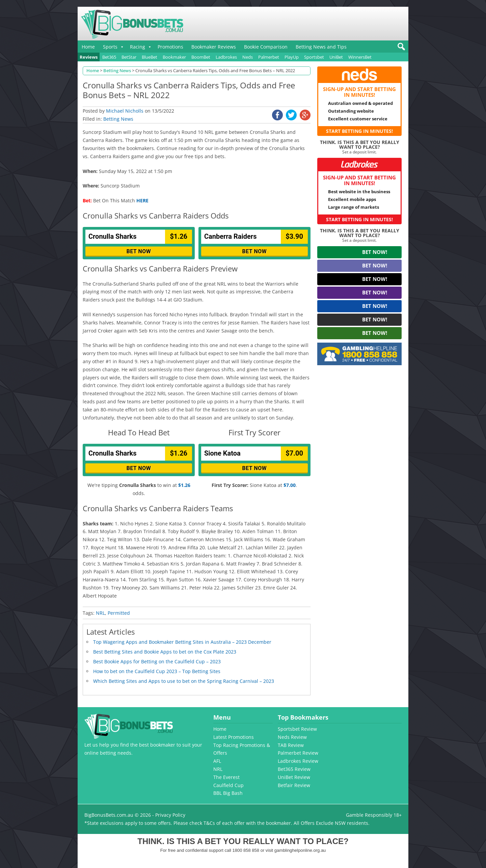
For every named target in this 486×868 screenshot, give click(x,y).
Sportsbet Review (297, 729)
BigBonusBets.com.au (109, 815)
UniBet (336, 57)
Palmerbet (269, 57)
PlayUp (292, 57)
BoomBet (201, 57)
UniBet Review (294, 777)
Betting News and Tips (321, 47)
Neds (248, 57)
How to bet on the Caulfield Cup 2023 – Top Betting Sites (157, 671)
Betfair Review (294, 785)
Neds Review (292, 737)
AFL (217, 761)
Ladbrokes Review (298, 761)
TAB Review (291, 745)
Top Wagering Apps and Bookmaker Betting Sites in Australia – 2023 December (182, 642)
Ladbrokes (226, 57)
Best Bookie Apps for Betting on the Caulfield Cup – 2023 (157, 661)
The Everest (226, 777)
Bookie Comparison (266, 47)
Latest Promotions (234, 737)
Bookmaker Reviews (214, 47)
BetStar (129, 57)
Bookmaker (174, 57)
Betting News (118, 119)
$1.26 (184, 485)
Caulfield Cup (228, 785)
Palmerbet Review (298, 753)
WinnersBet (360, 57)
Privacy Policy (170, 815)
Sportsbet (314, 57)
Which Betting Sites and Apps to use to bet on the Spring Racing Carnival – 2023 (184, 681)
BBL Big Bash (228, 793)
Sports (110, 47)
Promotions (170, 47)
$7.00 (290, 485)
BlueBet (150, 57)
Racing (138, 47)
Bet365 (109, 57)
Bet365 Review (294, 769)
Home (88, 47)
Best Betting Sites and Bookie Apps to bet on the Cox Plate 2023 (165, 652)
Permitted (119, 613)
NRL (100, 613)
